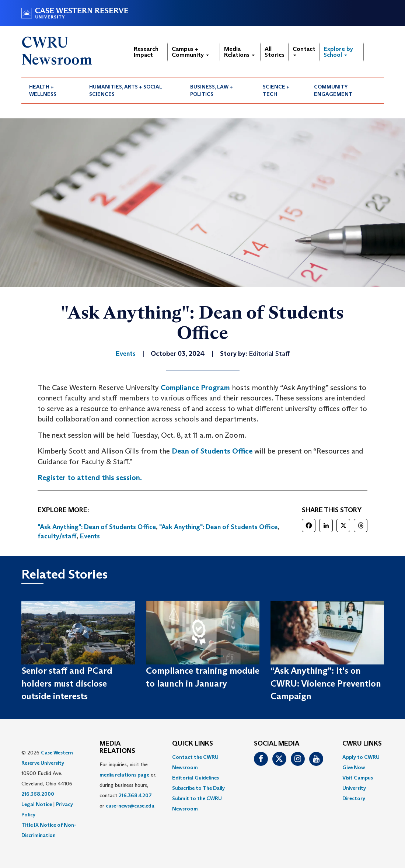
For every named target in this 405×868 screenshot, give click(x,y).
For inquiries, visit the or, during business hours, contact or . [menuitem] (128, 785)
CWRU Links (362, 744)
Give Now (354, 767)
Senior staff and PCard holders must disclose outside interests (67, 683)
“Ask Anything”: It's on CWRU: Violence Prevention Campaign (326, 683)
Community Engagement (333, 90)
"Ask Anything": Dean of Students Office (97, 527)
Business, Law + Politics (212, 90)
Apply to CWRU (361, 757)
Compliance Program (195, 388)
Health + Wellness (43, 90)
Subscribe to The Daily (198, 788)
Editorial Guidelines (195, 778)
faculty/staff (57, 536)
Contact (304, 51)
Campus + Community (190, 52)
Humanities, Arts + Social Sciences (126, 90)
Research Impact (146, 52)
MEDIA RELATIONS (117, 747)
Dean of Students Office (212, 451)
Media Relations (239, 52)
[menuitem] (52, 90)
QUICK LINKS (193, 744)
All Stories (275, 52)
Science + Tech (276, 90)
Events (90, 536)
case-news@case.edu (130, 806)
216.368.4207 (135, 795)
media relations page (124, 775)
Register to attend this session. (90, 478)
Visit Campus (358, 778)
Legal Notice (37, 804)
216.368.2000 (38, 794)
